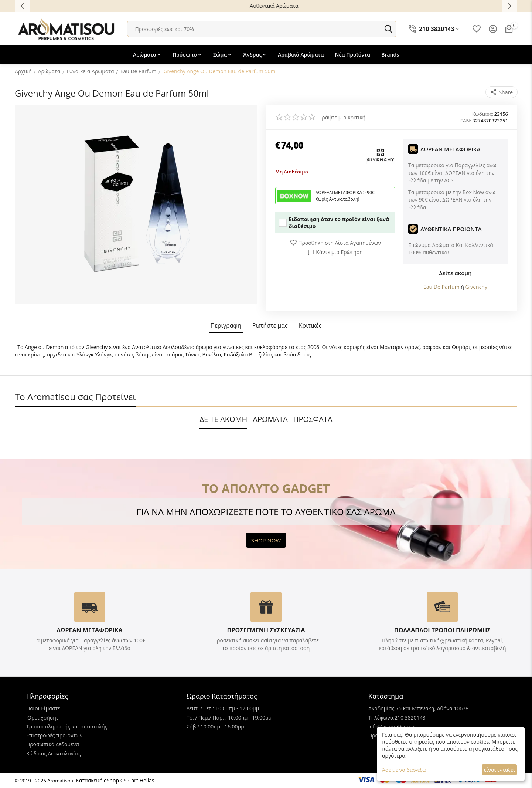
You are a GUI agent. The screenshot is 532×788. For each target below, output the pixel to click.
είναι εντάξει (499, 770)
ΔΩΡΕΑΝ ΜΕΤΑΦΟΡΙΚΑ (89, 630)
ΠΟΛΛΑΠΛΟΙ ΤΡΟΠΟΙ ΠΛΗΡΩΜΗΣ (442, 630)
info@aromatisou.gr (392, 726)
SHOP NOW (266, 540)
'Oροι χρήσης (42, 718)
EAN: (466, 121)
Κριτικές (310, 326)
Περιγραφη (226, 326)
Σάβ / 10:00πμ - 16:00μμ (215, 726)
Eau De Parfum (441, 287)
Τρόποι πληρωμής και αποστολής (67, 726)
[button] (502, 92)
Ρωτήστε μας (270, 326)
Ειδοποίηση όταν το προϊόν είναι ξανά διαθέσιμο (334, 223)
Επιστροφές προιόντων (54, 735)
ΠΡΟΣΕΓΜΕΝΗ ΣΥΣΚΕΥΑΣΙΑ (266, 630)
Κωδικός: (483, 114)
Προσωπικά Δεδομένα (53, 744)
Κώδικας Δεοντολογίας (54, 753)
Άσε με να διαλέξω (404, 770)
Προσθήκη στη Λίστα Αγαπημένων (335, 243)
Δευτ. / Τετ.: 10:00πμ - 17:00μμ (223, 708)
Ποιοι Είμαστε (43, 708)
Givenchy (476, 287)
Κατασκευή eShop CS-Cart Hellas (115, 780)
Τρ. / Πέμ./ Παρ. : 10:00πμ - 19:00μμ (229, 718)
